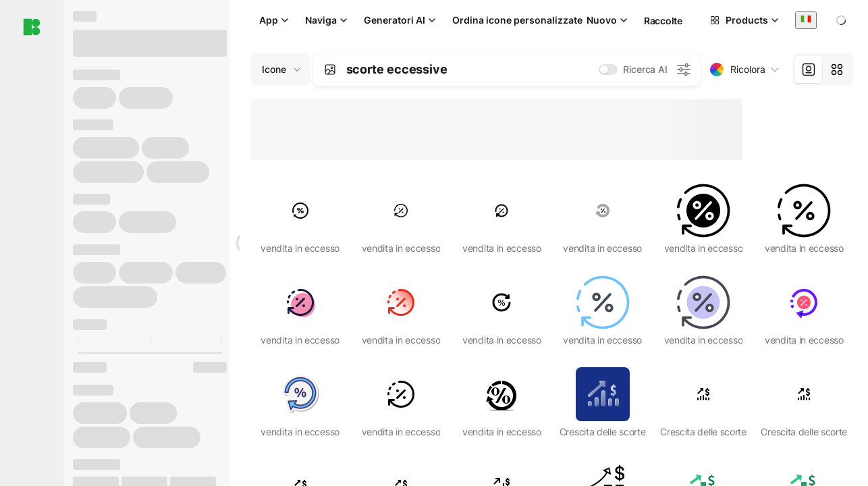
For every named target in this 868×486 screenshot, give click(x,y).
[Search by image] (330, 70)
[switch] (608, 70)
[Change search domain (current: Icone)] (281, 70)
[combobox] (806, 20)
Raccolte (663, 21)
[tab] (809, 70)
